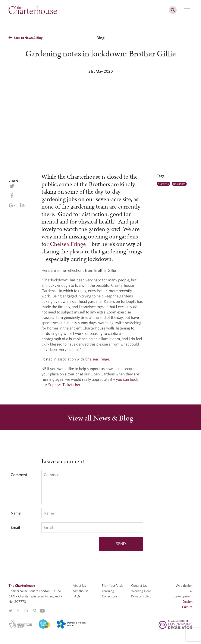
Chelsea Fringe (68, 244)
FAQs (77, 596)
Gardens (164, 184)
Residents (179, 184)
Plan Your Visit (112, 585)
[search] (173, 12)
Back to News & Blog (26, 38)
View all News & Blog (100, 418)
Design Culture (187, 604)
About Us (79, 585)
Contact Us (139, 585)
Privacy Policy (141, 596)
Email (15, 527)
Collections (110, 596)
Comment (19, 475)
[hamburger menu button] (187, 10)
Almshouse (81, 591)
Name (16, 513)
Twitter (12, 186)
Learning (108, 591)
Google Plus (12, 205)
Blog (100, 38)
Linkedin (22, 205)
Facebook (12, 196)
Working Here (141, 591)
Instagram (34, 611)
